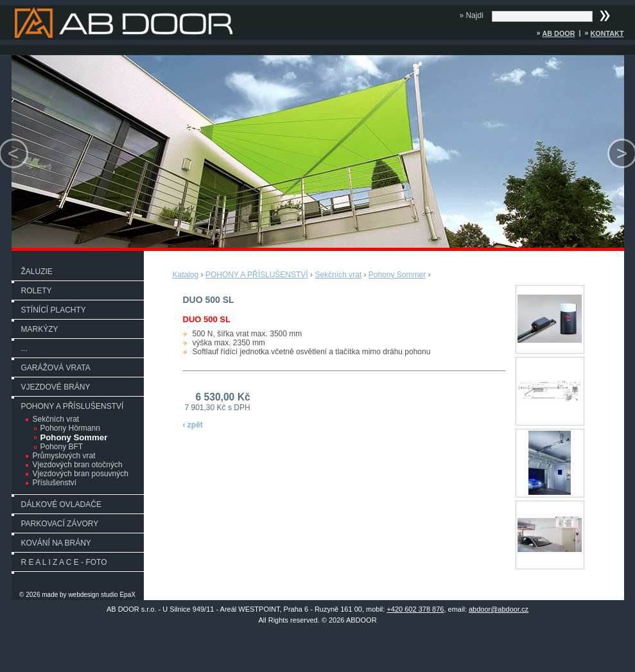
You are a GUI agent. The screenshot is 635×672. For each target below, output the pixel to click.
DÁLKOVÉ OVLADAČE (61, 504)
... (24, 349)
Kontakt (607, 33)
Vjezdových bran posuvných (81, 474)
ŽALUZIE (37, 271)
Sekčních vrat (56, 419)
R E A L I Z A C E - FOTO (64, 562)
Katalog (186, 275)
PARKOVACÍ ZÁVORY (60, 524)
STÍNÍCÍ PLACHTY (54, 310)
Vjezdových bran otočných (78, 465)
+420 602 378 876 (415, 609)
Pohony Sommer (74, 437)
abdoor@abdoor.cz (499, 609)
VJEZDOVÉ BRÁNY (56, 387)
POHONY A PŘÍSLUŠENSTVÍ (73, 406)
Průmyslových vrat (64, 456)
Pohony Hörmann (70, 428)
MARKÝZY (40, 329)
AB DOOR (558, 33)
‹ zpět (193, 425)
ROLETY (37, 291)
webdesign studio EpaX (102, 595)
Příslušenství (55, 483)
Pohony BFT (62, 447)
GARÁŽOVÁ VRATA (56, 368)
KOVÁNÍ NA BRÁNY (56, 543)
